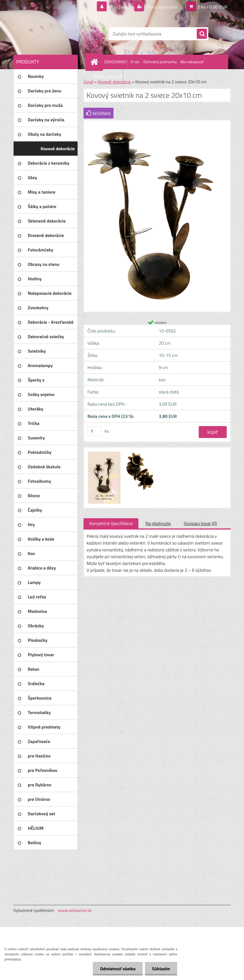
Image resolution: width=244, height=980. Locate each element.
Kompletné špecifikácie (111, 523)
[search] (202, 34)
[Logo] (52, 34)
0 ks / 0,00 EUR (213, 7)
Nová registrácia (161, 7)
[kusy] (95, 431)
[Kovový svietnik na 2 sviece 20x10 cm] (105, 452)
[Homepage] (95, 62)
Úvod (88, 82)
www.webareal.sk (75, 910)
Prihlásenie (120, 7)
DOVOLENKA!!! (116, 62)
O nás (135, 62)
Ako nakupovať (192, 62)
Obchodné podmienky (160, 62)
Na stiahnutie (158, 523)
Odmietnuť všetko (118, 969)
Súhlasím (161, 969)
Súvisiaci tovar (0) (200, 523)
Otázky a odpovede (108, 76)
